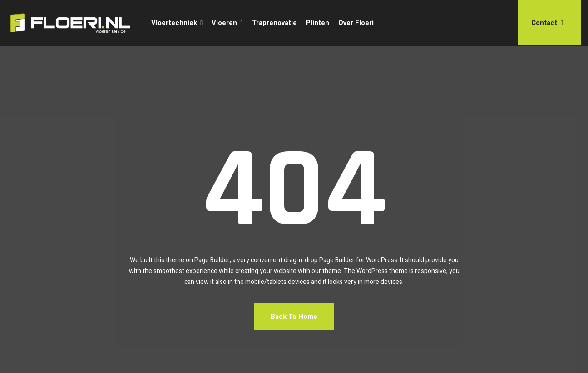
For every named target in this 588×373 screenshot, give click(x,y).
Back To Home (294, 317)
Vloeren (224, 23)
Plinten (318, 23)
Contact (547, 23)
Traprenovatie (274, 23)
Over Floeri (356, 23)
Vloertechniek (174, 23)
